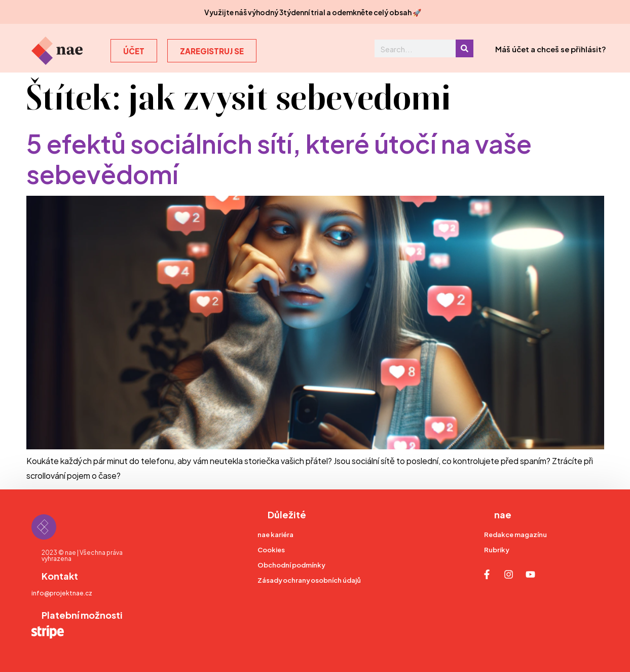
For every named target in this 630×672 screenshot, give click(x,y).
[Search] (465, 48)
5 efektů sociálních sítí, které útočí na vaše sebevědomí (279, 157)
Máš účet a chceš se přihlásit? (551, 48)
